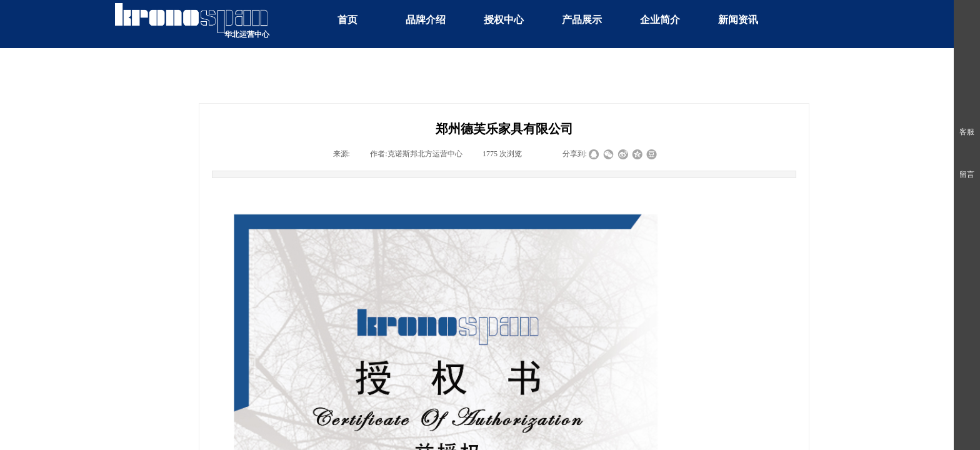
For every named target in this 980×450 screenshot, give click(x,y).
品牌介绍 (426, 20)
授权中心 (504, 20)
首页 (347, 20)
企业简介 (660, 20)
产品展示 (582, 20)
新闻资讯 (738, 20)
